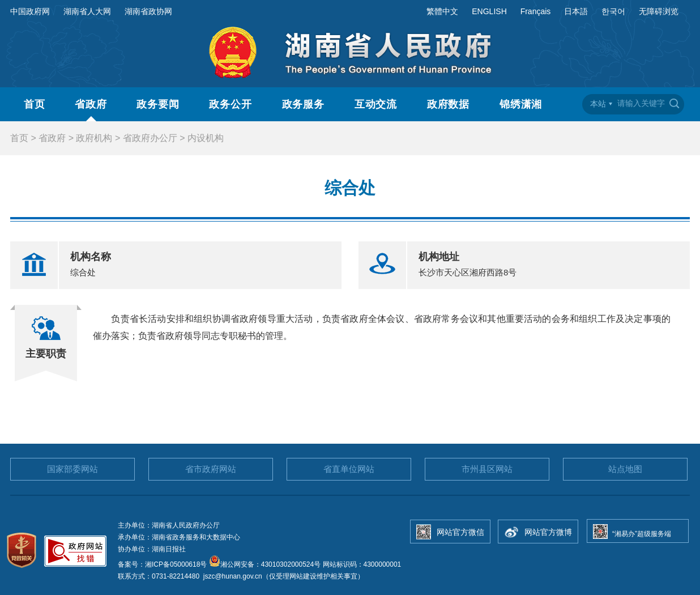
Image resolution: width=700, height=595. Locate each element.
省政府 (91, 104)
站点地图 (625, 469)
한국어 (613, 11)
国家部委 (72, 469)
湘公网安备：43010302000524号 (265, 564)
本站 (598, 104)
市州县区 (487, 469)
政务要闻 (158, 104)
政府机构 (94, 138)
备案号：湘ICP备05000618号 (163, 564)
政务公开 (231, 104)
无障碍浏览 (659, 11)
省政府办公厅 (150, 138)
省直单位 (349, 469)
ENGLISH (489, 11)
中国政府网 (30, 11)
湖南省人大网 (87, 11)
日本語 (576, 11)
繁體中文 (442, 11)
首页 (35, 104)
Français (536, 11)
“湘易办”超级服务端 (642, 534)
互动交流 (376, 104)
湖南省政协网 (148, 11)
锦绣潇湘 (521, 104)
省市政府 (211, 469)
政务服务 (304, 104)
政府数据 (449, 104)
